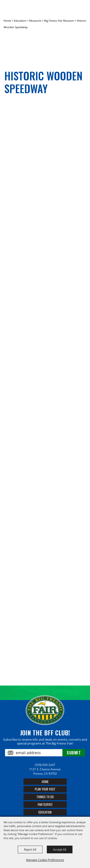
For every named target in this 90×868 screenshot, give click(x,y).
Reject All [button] (30, 849)
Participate (45, 804)
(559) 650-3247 (45, 765)
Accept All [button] (60, 849)
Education (20, 21)
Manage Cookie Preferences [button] (45, 860)
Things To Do (45, 797)
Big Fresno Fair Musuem (59, 21)
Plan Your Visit (45, 789)
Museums (35, 21)
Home (7, 21)
